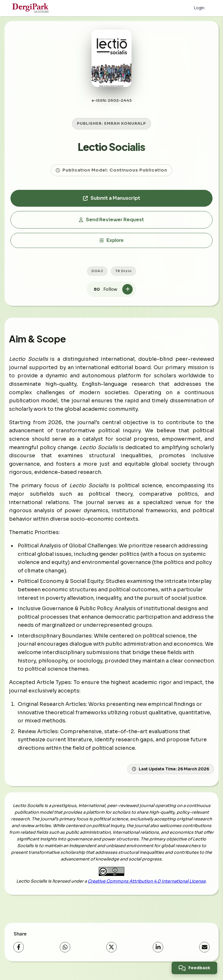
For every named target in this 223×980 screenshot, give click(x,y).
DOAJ (97, 276)
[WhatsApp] (65, 952)
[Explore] (111, 245)
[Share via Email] (204, 952)
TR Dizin (123, 276)
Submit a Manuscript (112, 203)
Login (199, 8)
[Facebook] (19, 952)
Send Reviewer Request (111, 225)
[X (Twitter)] (111, 952)
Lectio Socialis (111, 152)
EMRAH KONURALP (125, 129)
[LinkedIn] (158, 952)
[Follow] (127, 294)
